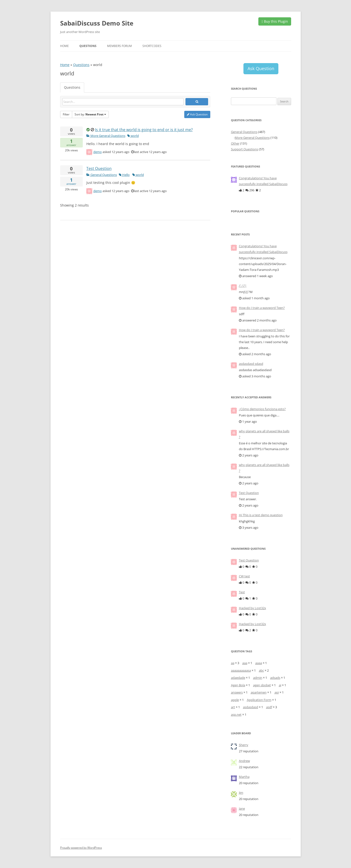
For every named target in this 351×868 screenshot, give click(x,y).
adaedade (238, 678)
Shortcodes (152, 46)
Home (64, 46)
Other (235, 143)
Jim (241, 793)
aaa (245, 663)
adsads (275, 678)
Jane (242, 808)
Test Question (99, 168)
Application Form (259, 700)
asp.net (236, 714)
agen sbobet (262, 685)
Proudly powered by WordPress (81, 848)
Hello (124, 175)
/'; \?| (243, 286)
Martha (244, 777)
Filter (66, 114)
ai (280, 685)
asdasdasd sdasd (251, 364)
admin (258, 678)
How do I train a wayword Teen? (262, 308)
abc (261, 670)
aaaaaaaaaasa (241, 670)
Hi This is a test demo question (261, 515)
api (277, 692)
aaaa (259, 663)
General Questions (102, 175)
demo (98, 152)
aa (233, 663)
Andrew (244, 761)
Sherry (244, 745)
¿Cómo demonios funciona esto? (262, 409)
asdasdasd (251, 707)
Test (242, 592)
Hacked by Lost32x (252, 608)
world (133, 136)
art (233, 707)
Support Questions (245, 149)
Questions (88, 46)
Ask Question (197, 114)
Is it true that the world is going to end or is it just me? (144, 130)
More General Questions (106, 136)
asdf (269, 707)
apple (235, 700)
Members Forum (119, 46)
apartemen (259, 692)
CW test (244, 576)
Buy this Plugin (275, 21)
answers (237, 692)
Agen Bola (238, 685)
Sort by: (90, 114)
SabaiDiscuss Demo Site (97, 23)
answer (71, 143)
